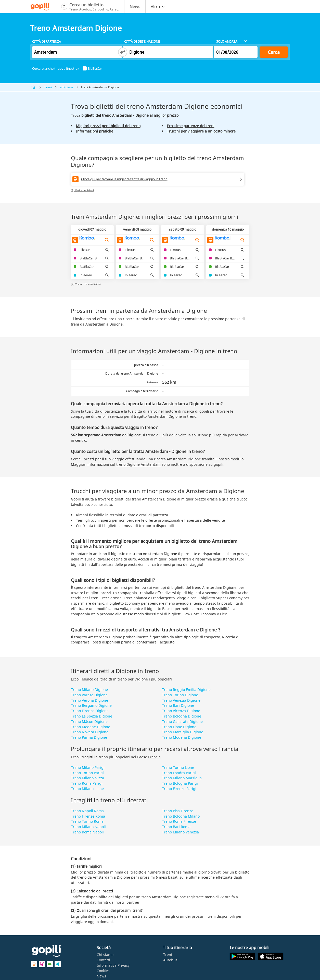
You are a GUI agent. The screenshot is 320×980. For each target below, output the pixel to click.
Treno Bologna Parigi (180, 783)
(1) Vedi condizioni (82, 190)
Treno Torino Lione (178, 767)
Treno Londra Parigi (179, 773)
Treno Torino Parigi (87, 773)
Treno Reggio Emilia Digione (186, 690)
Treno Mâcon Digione (89, 721)
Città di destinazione (142, 41)
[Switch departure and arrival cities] (123, 52)
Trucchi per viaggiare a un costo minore (201, 131)
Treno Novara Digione (90, 732)
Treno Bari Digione (178, 705)
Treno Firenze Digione (90, 711)
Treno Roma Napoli (87, 832)
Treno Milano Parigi (88, 767)
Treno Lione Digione (179, 727)
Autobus (170, 960)
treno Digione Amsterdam (138, 464)
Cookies (103, 971)
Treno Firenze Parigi (179, 789)
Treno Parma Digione (89, 737)
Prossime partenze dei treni (191, 126)
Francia (154, 757)
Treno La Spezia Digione (92, 716)
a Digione (67, 87)
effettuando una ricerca (145, 459)
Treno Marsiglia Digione (183, 732)
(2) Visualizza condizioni (86, 284)
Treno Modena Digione (182, 737)
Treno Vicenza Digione (181, 711)
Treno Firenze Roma (88, 816)
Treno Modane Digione (91, 727)
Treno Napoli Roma (87, 811)
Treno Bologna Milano (181, 816)
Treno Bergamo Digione (91, 705)
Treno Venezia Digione (181, 700)
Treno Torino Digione (180, 695)
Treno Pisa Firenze (178, 811)
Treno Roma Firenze (179, 821)
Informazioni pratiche (95, 131)
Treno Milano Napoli (88, 827)
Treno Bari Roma (176, 827)
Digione (141, 679)
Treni (48, 87)
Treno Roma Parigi (87, 783)
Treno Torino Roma (87, 821)
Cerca (274, 52)
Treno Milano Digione (89, 690)
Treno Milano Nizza (87, 778)
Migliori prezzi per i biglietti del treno (108, 126)
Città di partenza (47, 41)
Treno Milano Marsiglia (182, 778)
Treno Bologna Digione (182, 716)
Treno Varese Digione (89, 695)
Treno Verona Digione (89, 700)
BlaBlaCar (92, 69)
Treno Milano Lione (87, 789)
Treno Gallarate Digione (182, 721)
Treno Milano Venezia (180, 832)
